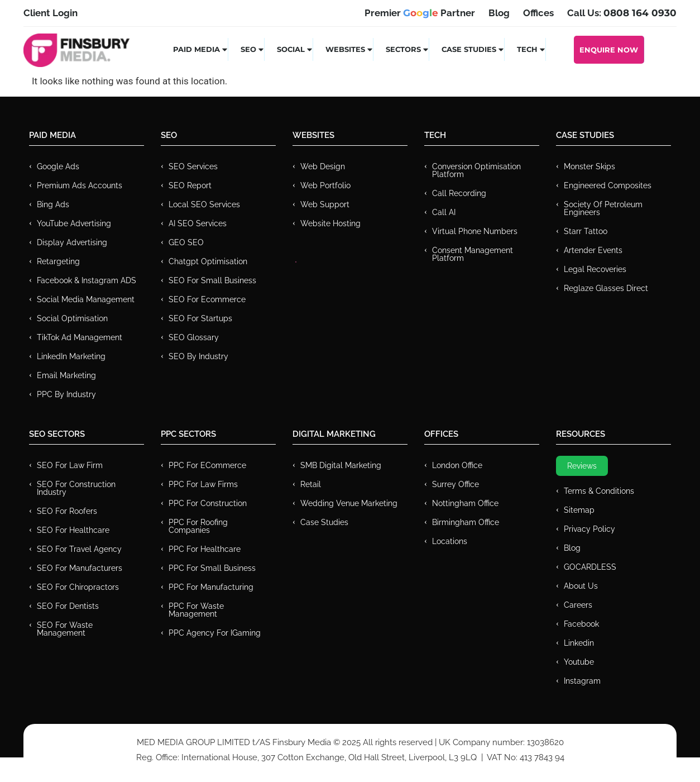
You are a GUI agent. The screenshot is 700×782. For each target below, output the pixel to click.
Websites (349, 49)
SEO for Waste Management (65, 629)
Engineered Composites (608, 185)
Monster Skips (589, 166)
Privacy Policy (589, 529)
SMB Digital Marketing (341, 465)
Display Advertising (72, 242)
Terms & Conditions (599, 491)
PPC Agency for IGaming (215, 633)
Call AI (444, 212)
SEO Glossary (194, 337)
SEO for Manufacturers (80, 568)
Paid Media (201, 49)
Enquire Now (609, 50)
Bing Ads (53, 204)
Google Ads (58, 166)
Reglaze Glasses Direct (606, 288)
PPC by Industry (66, 394)
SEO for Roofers (67, 511)
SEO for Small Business (212, 280)
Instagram (582, 681)
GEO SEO (186, 242)
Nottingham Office (465, 503)
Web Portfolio (325, 185)
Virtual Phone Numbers (475, 231)
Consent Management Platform (473, 254)
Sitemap (579, 510)
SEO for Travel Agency (79, 549)
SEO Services (193, 166)
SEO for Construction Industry (76, 488)
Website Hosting (330, 223)
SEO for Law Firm (70, 465)
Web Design (323, 166)
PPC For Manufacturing (211, 587)
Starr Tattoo (586, 231)
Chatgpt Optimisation (208, 261)
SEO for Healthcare (73, 530)
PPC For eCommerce (207, 465)
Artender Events (593, 250)
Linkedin (579, 643)
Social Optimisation (72, 318)
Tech (531, 49)
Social (295, 49)
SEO (253, 49)
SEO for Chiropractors (78, 587)
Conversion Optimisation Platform (476, 170)
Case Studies (473, 49)
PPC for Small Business (212, 568)
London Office (457, 465)
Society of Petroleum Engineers (603, 208)
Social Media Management (86, 299)
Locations (450, 541)
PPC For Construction (208, 503)
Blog (572, 548)
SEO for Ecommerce (207, 299)
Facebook (581, 624)
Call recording (459, 193)
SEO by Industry (198, 356)
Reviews (582, 466)
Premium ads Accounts (80, 185)
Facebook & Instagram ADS (87, 280)
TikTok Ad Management (80, 337)
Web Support (325, 204)
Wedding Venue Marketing (349, 503)
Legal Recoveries (595, 269)
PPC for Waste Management (196, 610)
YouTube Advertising (74, 223)
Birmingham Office (466, 522)
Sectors (407, 49)
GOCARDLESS (590, 567)
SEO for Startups (200, 318)
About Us (581, 586)
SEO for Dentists (68, 606)
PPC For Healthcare (205, 549)
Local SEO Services (204, 204)
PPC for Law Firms (203, 484)
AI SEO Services (198, 223)
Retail (311, 484)
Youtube (579, 662)
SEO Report (190, 185)
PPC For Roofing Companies (198, 526)
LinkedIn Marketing (71, 356)
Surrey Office (456, 484)
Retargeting (58, 261)
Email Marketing (66, 375)
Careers (578, 605)
